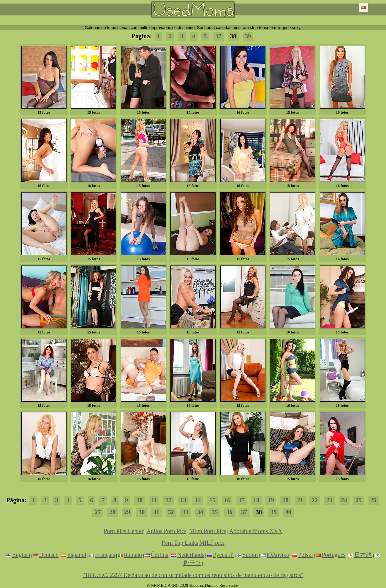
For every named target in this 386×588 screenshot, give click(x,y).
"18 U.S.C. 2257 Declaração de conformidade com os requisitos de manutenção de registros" (193, 575)
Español (77, 555)
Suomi (250, 555)
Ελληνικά (278, 555)
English (21, 555)
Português (333, 555)
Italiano (133, 555)
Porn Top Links (180, 543)
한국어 (192, 563)
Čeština (159, 555)
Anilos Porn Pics (166, 531)
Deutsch (49, 555)
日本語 (363, 555)
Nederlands (191, 555)
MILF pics (212, 543)
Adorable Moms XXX (256, 531)
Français (105, 555)
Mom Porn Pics (208, 531)
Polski (306, 555)
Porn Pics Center (124, 531)
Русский (223, 555)
